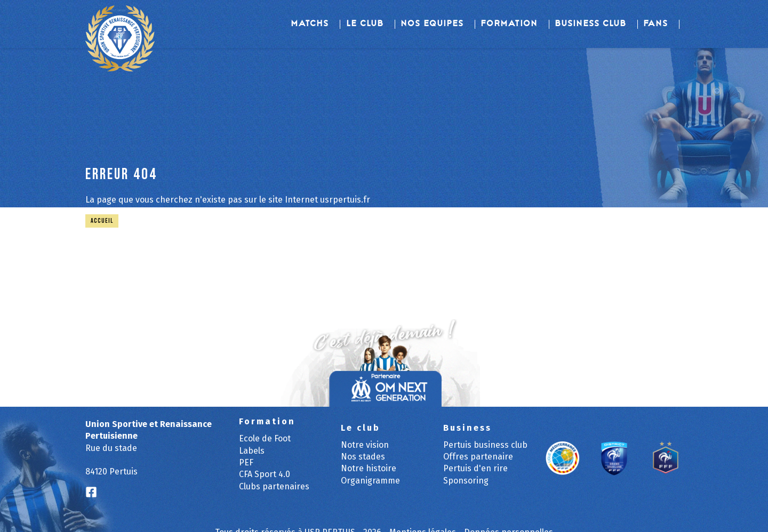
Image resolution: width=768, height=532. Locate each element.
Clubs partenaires (274, 486)
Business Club (591, 24)
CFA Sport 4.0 (265, 474)
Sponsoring (466, 481)
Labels (252, 451)
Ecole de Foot (265, 438)
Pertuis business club (485, 445)
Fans (656, 24)
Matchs (310, 24)
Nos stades (363, 457)
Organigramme (370, 481)
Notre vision (365, 445)
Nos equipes (433, 24)
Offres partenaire (478, 457)
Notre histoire (369, 468)
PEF (246, 462)
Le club (365, 24)
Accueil (102, 221)
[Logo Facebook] (91, 493)
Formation (510, 24)
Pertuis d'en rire (475, 468)
